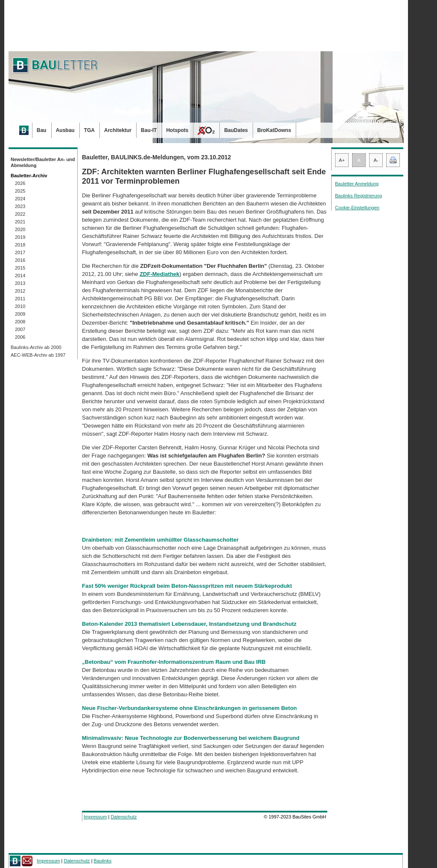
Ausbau (65, 130)
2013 (20, 283)
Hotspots (177, 130)
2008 (20, 322)
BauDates (236, 130)
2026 (20, 183)
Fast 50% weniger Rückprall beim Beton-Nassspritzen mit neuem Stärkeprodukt (187, 586)
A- (376, 160)
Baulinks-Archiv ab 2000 (36, 347)
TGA (89, 130)
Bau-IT (149, 130)
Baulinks (103, 861)
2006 (20, 337)
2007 (20, 329)
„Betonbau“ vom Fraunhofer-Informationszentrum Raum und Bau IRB (174, 662)
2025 (20, 191)
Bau (42, 130)
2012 (20, 291)
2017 (20, 252)
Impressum (95, 817)
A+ (342, 160)
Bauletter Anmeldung (357, 184)
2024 (20, 199)
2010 (20, 306)
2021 (20, 222)
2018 (20, 245)
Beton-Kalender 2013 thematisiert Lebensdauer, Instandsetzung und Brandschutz (189, 624)
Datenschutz (124, 817)
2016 (20, 260)
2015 (20, 268)
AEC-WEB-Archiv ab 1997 (38, 355)
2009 (20, 314)
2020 (20, 229)
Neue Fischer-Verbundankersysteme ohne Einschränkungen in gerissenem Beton (189, 708)
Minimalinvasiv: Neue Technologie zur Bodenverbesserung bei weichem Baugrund (191, 738)
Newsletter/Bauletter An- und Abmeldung (43, 162)
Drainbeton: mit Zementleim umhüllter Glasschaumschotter (160, 540)
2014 (20, 276)
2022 (20, 214)
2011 (20, 299)
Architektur (118, 130)
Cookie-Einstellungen (357, 208)
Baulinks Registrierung (358, 196)
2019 (20, 237)
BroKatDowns (274, 130)
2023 (20, 206)
